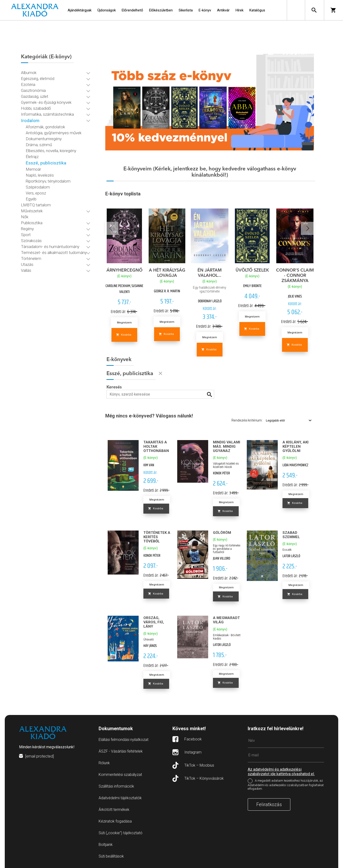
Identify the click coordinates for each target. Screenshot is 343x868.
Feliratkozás (269, 804)
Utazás (27, 264)
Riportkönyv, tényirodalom (48, 181)
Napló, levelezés (40, 175)
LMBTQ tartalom (36, 205)
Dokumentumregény (44, 139)
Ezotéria (28, 84)
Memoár (33, 169)
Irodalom (30, 121)
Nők (25, 217)
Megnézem (124, 323)
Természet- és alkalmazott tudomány (54, 253)
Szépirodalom (38, 187)
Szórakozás (31, 241)
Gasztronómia (33, 90)
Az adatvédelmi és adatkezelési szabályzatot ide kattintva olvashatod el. (281, 772)
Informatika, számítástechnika (47, 114)
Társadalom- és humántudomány (50, 247)
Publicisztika (32, 223)
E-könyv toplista (123, 194)
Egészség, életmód (38, 79)
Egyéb (31, 199)
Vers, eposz (36, 193)
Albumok (29, 73)
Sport (26, 235)
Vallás (26, 270)
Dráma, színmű (39, 145)
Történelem (31, 258)
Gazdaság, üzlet (35, 96)
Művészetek (32, 211)
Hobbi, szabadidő (36, 108)
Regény (27, 229)
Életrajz (32, 157)
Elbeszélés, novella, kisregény (51, 151)
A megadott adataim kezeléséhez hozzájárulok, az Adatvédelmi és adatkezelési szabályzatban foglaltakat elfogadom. (286, 785)
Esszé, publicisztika (46, 163)
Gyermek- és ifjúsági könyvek (46, 102)
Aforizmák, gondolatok (45, 127)
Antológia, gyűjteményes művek (54, 133)
